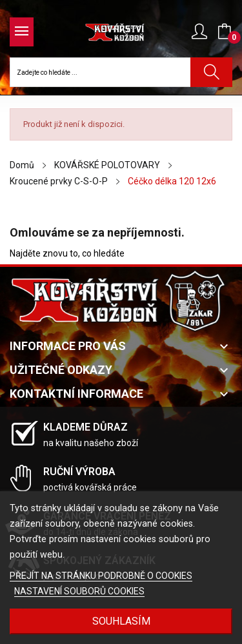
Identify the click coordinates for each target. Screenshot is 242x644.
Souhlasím (121, 621)
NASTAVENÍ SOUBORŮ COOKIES (79, 591)
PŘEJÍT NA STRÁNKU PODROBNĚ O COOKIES (101, 576)
